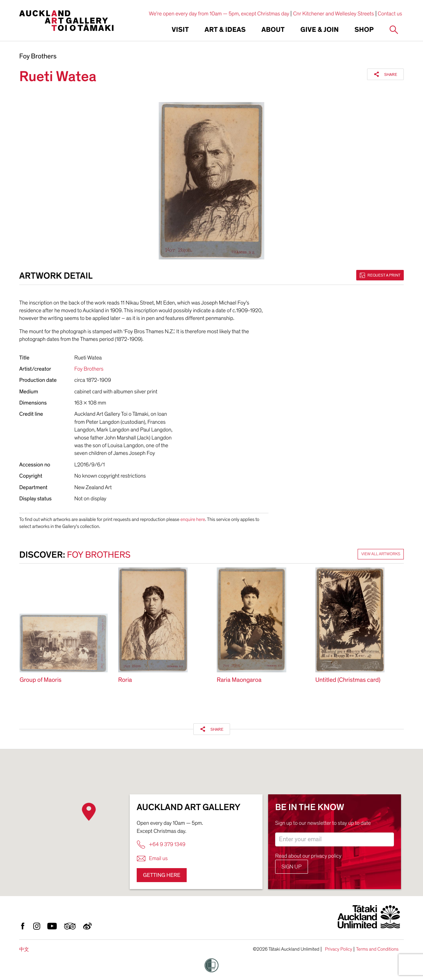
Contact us (390, 14)
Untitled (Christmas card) (348, 680)
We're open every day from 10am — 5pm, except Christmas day (219, 14)
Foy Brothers (38, 57)
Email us (152, 859)
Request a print (380, 275)
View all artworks (381, 554)
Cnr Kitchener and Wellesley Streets (333, 14)
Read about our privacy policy (308, 856)
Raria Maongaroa (239, 680)
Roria (125, 680)
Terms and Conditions (377, 949)
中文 (24, 949)
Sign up (292, 867)
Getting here (162, 875)
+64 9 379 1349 (161, 845)
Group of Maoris (41, 680)
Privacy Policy (338, 949)
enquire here (193, 519)
